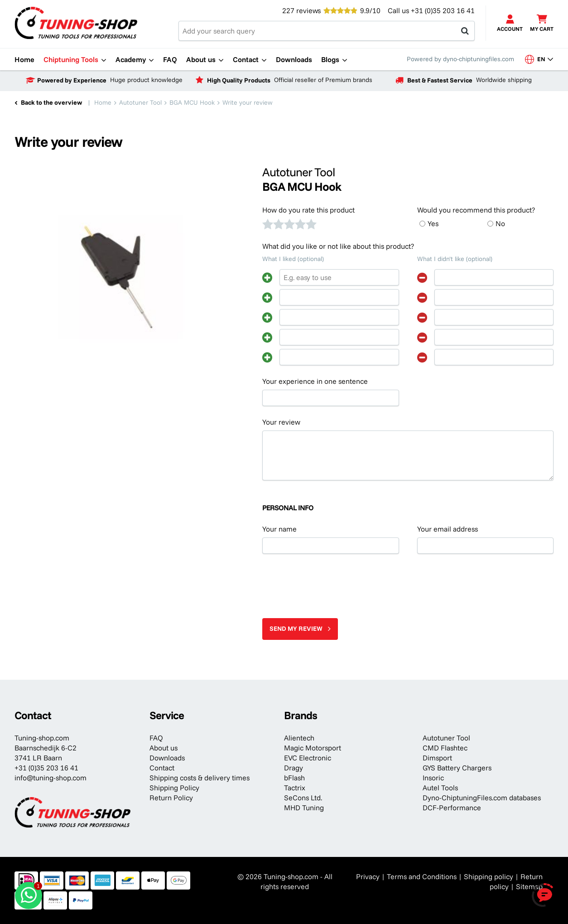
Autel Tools (440, 788)
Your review (281, 422)
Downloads (167, 758)
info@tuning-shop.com (51, 778)
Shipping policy (489, 876)
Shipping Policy (174, 788)
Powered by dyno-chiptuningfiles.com (460, 59)
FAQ (156, 738)
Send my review (296, 629)
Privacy (368, 876)
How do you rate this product (308, 210)
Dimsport (437, 758)
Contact (162, 768)
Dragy (294, 768)
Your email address (448, 529)
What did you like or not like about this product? (338, 246)
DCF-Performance (452, 808)
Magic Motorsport (313, 748)
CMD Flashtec (445, 748)
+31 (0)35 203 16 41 (443, 10)
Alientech (299, 738)
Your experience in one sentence (315, 381)
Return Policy (171, 798)
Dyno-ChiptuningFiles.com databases (482, 798)
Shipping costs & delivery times (200, 778)
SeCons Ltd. (303, 798)
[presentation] (331, 582)
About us (164, 748)
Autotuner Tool (446, 738)
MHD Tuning (304, 808)
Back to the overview (51, 102)
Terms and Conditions (422, 876)
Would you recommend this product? (476, 210)
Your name (279, 529)
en (539, 59)
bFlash (294, 778)
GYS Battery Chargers (457, 768)
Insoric (433, 778)
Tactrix (295, 788)
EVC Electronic (308, 758)
